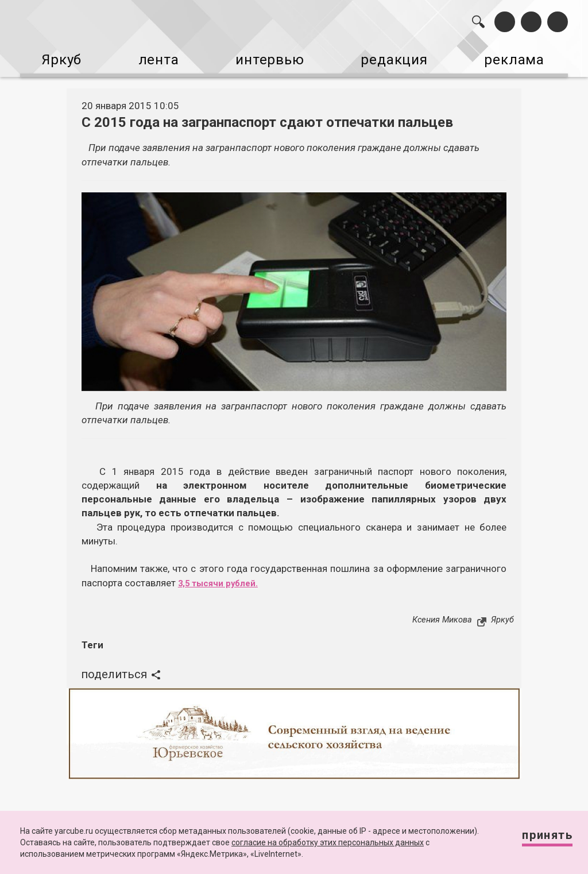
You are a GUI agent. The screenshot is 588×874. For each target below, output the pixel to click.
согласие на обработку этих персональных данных (328, 842)
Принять (538, 839)
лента (155, 56)
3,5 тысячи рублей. (224, 575)
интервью (270, 56)
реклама (524, 56)
